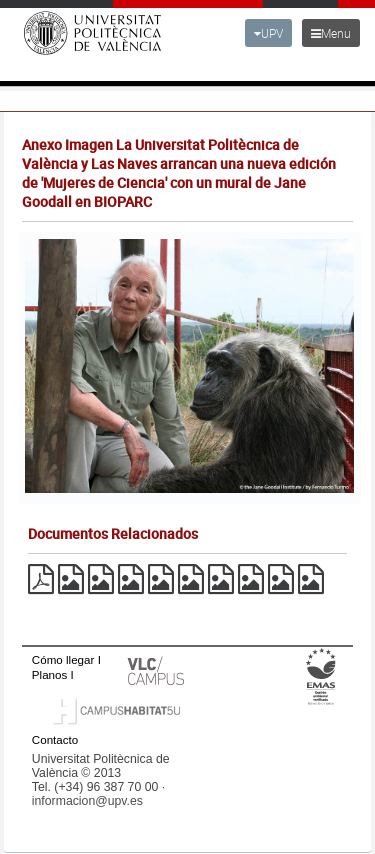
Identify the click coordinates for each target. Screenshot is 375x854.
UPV (268, 33)
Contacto (55, 739)
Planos (50, 674)
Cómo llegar (63, 659)
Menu (331, 33)
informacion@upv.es (87, 801)
